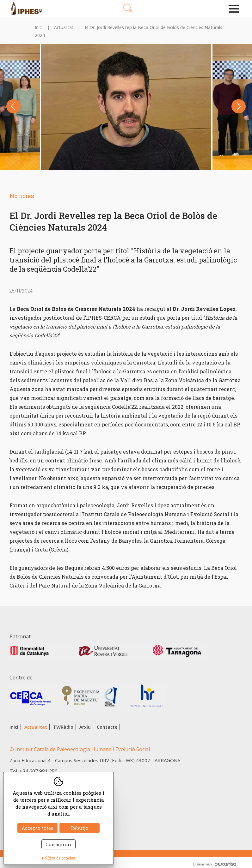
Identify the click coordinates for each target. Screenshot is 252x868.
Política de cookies (58, 858)
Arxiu (85, 727)
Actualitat (64, 27)
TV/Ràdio (63, 727)
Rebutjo (80, 828)
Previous (13, 106)
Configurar (58, 844)
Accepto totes (37, 828)
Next (239, 106)
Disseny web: (215, 864)
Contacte (107, 727)
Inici (39, 27)
